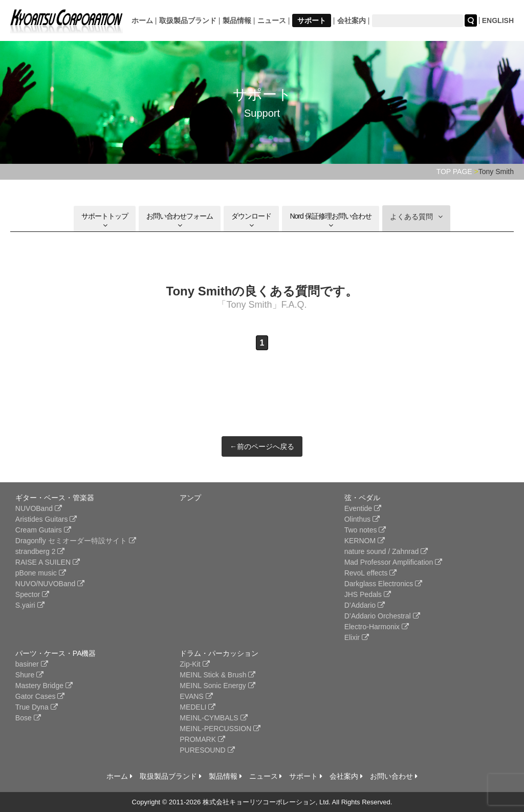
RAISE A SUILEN (48, 562)
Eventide (363, 508)
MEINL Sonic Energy (217, 686)
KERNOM (365, 541)
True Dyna (37, 707)
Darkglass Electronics (384, 584)
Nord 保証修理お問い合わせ (330, 220)
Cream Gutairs (43, 530)
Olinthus (362, 519)
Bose (28, 718)
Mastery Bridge (44, 686)
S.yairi (30, 605)
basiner (32, 664)
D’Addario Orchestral (382, 616)
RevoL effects (371, 573)
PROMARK (202, 739)
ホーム (142, 20)
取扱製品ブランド (188, 20)
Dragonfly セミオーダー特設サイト (76, 541)
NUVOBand (39, 508)
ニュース (272, 20)
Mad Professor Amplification (393, 562)
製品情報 (237, 20)
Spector (32, 594)
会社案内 (352, 20)
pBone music (41, 573)
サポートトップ (105, 220)
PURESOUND (207, 750)
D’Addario (365, 605)
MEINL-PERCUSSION (220, 729)
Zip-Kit (194, 664)
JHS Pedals (368, 594)
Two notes (365, 530)
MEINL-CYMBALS (213, 718)
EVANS (196, 696)
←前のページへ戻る (262, 446)
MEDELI (198, 707)
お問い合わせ (394, 776)
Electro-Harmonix (377, 627)
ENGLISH (498, 20)
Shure (29, 675)
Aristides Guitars (46, 519)
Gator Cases (40, 696)
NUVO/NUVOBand (50, 584)
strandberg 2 (40, 551)
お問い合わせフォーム (180, 220)
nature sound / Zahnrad (386, 551)
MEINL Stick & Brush (217, 675)
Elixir (357, 637)
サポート (312, 20)
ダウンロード (251, 220)
